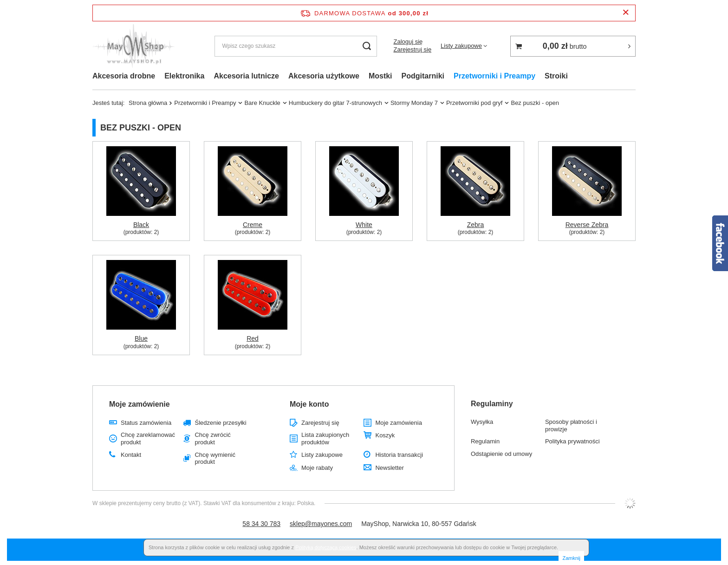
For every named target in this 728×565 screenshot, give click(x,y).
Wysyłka (482, 422)
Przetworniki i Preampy (494, 76)
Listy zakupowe (461, 46)
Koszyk (385, 435)
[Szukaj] (367, 46)
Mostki (380, 76)
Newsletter (389, 468)
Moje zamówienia (398, 423)
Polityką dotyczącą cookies (326, 547)
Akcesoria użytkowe (324, 76)
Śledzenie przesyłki (220, 423)
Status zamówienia (146, 423)
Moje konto (309, 404)
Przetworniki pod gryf (474, 103)
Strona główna (148, 103)
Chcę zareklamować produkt (148, 438)
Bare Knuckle (262, 103)
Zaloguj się (408, 42)
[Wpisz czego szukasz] (296, 46)
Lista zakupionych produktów (325, 438)
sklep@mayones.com (321, 524)
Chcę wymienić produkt (215, 458)
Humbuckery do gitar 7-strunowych (335, 103)
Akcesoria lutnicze (246, 76)
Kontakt (131, 455)
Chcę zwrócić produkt (212, 438)
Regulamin (485, 441)
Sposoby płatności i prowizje (571, 425)
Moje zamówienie (140, 404)
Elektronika (184, 76)
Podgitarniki (423, 76)
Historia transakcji (399, 455)
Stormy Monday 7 (414, 103)
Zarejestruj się (412, 49)
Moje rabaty (317, 468)
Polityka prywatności (572, 441)
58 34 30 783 (261, 524)
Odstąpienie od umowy (501, 454)
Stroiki (556, 76)
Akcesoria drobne (124, 76)
